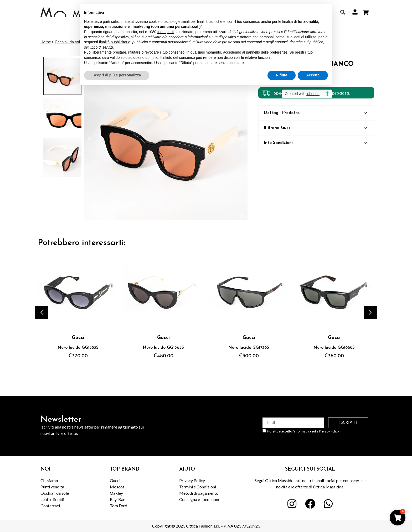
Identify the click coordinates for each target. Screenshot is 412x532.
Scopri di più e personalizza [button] (117, 75)
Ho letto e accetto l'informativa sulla (303, 431)
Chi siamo (49, 480)
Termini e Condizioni (198, 487)
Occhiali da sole (68, 42)
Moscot (117, 487)
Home (46, 42)
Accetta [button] (313, 75)
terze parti (166, 32)
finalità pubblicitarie (115, 42)
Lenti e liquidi (52, 499)
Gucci (115, 480)
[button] (343, 12)
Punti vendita (52, 487)
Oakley (116, 493)
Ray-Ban (118, 499)
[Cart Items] (367, 13)
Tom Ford (119, 506)
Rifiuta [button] (282, 75)
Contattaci (50, 506)
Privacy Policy (329, 431)
